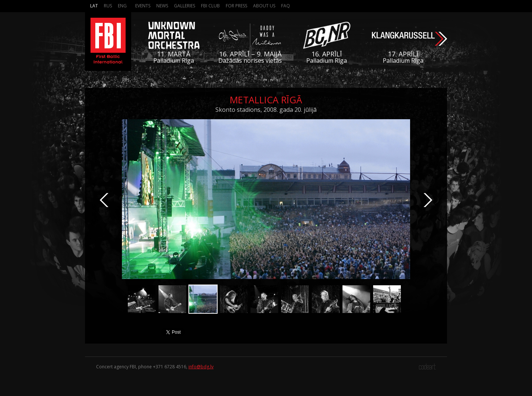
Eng (122, 6)
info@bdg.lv (201, 367)
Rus (108, 6)
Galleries (185, 6)
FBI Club (210, 6)
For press (236, 6)
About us (264, 6)
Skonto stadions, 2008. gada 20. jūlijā (266, 110)
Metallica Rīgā (266, 100)
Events (143, 6)
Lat (94, 6)
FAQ (286, 6)
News (162, 6)
